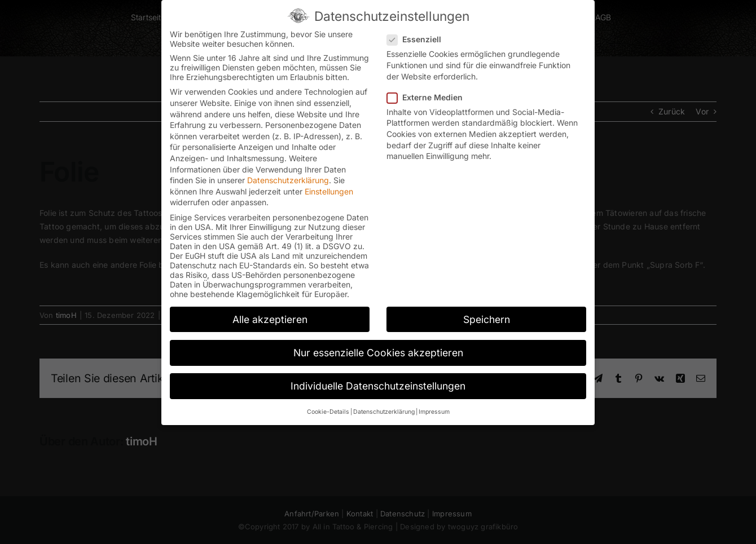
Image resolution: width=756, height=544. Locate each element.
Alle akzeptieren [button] (270, 319)
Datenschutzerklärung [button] (384, 412)
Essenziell (419, 39)
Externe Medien (429, 97)
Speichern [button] (487, 319)
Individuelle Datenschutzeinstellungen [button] (378, 386)
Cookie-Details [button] (328, 412)
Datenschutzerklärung (288, 180)
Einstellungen (329, 191)
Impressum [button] (434, 412)
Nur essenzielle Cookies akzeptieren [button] (378, 353)
